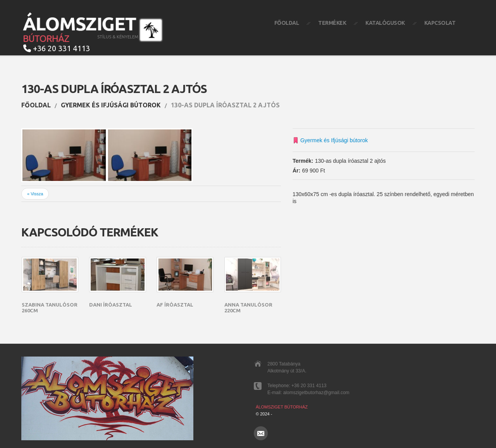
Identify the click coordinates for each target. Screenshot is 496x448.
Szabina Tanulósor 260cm (50, 308)
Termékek (332, 23)
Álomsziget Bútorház (282, 407)
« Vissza (35, 194)
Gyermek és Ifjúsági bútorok (111, 105)
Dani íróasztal (111, 305)
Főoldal (287, 23)
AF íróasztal (175, 305)
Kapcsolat (440, 23)
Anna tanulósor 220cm (248, 308)
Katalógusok (385, 23)
